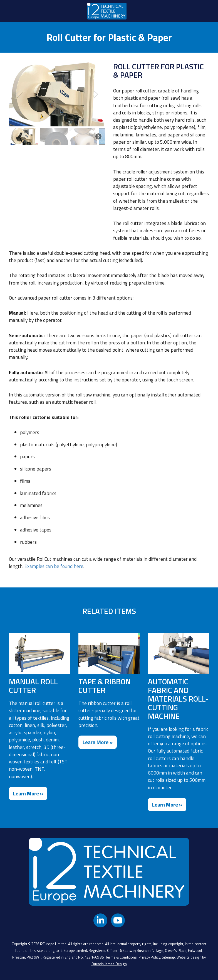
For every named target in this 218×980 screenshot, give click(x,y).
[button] (18, 94)
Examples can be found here (54, 566)
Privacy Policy (149, 957)
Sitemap (168, 957)
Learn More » (28, 793)
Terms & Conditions (121, 957)
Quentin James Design (109, 964)
